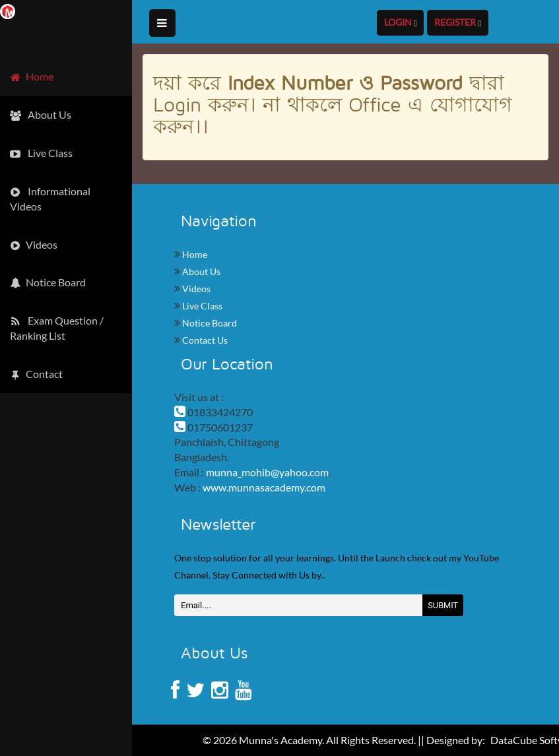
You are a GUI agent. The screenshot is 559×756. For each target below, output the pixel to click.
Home (194, 254)
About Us (200, 271)
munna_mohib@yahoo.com (267, 472)
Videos (195, 289)
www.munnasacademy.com (264, 487)
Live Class (201, 306)
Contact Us (204, 340)
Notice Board (209, 323)
